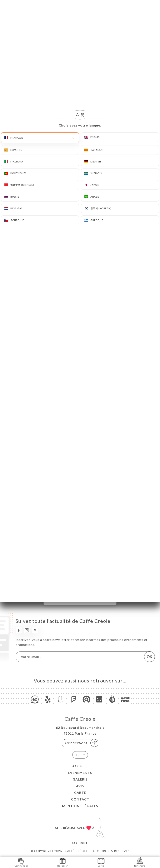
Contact (80, 799)
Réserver (63, 862)
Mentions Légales (80, 806)
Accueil (80, 766)
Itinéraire (140, 862)
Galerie (80, 779)
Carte (80, 792)
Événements (80, 773)
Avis (80, 786)
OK (149, 657)
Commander (21, 862)
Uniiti (84, 843)
